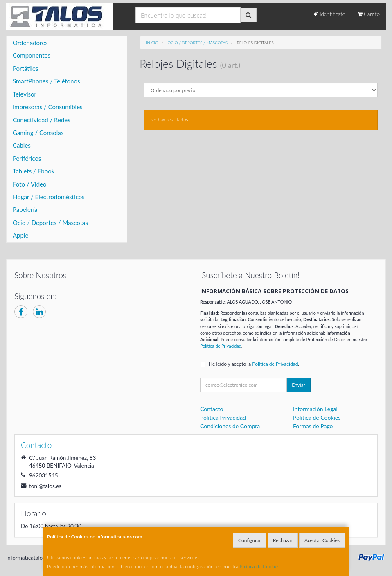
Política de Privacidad (221, 346)
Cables (22, 145)
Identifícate (330, 14)
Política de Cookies (260, 566)
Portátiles (26, 68)
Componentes (32, 55)
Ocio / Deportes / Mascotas (50, 223)
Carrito (369, 14)
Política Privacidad (223, 417)
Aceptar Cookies (322, 540)
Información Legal (315, 409)
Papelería (25, 209)
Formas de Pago (313, 426)
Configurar (250, 540)
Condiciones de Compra (230, 426)
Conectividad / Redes (42, 120)
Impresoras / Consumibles (48, 107)
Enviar (299, 385)
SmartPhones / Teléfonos (46, 81)
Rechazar (283, 540)
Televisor (25, 94)
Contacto (212, 409)
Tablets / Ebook (34, 171)
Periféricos (27, 158)
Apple (20, 235)
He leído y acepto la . (254, 364)
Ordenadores (30, 43)
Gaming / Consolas (38, 133)
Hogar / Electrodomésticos (49, 197)
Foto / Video (30, 184)
